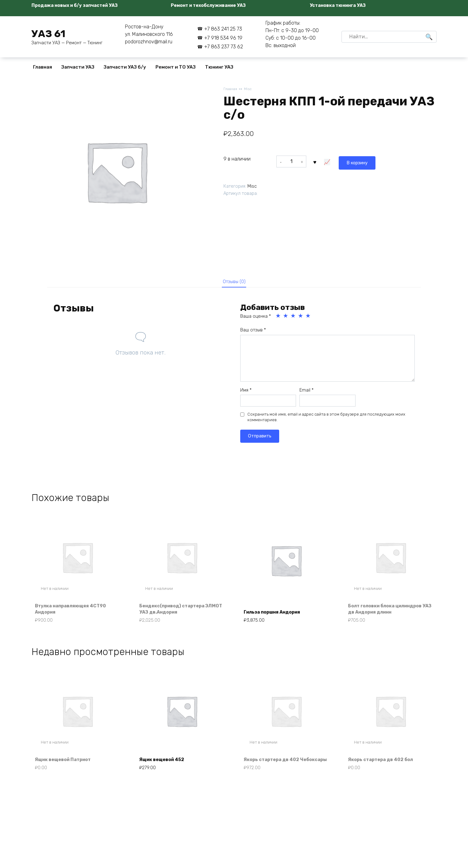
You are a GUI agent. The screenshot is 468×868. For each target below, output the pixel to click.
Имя (246, 392)
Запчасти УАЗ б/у (125, 67)
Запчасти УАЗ (78, 67)
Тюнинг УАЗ (219, 67)
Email (306, 392)
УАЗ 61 (48, 34)
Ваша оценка (255, 319)
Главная (43, 67)
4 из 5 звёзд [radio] (301, 318)
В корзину (330, 161)
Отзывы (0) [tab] (234, 282)
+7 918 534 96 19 (223, 38)
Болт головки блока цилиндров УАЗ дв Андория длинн (390, 612)
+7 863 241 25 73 (223, 29)
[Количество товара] (291, 162)
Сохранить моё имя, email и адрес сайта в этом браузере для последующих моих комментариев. (326, 420)
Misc (249, 89)
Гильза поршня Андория (276, 615)
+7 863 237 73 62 (224, 47)
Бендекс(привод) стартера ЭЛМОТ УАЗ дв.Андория (176, 612)
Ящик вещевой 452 (165, 772)
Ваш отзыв (253, 333)
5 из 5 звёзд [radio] (308, 318)
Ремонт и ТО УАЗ (176, 67)
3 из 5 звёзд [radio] (294, 318)
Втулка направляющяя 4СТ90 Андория (75, 612)
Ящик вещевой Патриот (67, 772)
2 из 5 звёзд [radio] (286, 318)
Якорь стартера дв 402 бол (385, 772)
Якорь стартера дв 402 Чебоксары (275, 768)
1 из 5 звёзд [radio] (279, 318)
